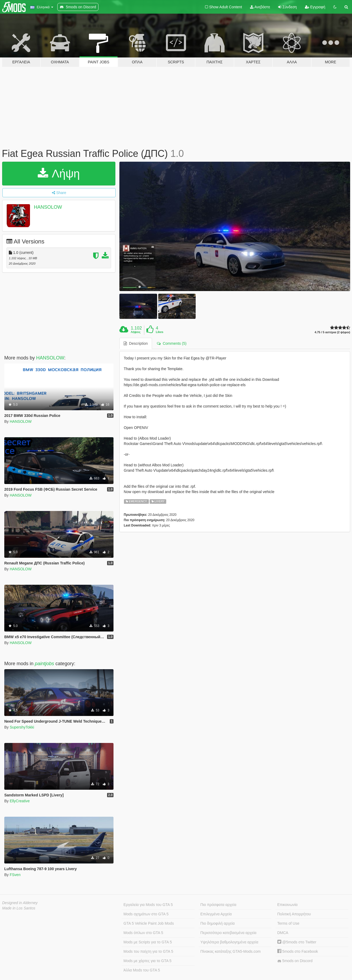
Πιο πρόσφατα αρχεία (218, 905)
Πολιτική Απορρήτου (294, 914)
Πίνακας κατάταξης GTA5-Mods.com (231, 951)
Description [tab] (136, 343)
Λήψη (59, 174)
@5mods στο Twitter (297, 942)
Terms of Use (288, 923)
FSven (15, 875)
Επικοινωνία (287, 905)
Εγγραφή (315, 7)
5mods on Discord (295, 961)
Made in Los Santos (19, 908)
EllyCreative (20, 801)
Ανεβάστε (260, 7)
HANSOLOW (48, 207)
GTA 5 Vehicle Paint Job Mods (149, 923)
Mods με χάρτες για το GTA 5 (147, 961)
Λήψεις (136, 332)
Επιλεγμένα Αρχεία (216, 914)
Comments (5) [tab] (172, 343)
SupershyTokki (22, 727)
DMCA (283, 933)
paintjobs (44, 664)
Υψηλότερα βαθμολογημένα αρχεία (229, 942)
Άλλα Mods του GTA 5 (142, 970)
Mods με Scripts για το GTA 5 (148, 942)
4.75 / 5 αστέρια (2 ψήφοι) (332, 332)
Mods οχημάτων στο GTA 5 (146, 914)
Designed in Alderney (20, 903)
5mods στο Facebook (298, 951)
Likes (160, 332)
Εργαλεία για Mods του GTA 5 (148, 905)
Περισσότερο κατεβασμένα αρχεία (228, 933)
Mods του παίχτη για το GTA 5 (148, 951)
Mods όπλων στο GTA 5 (143, 933)
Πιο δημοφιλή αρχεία (218, 923)
